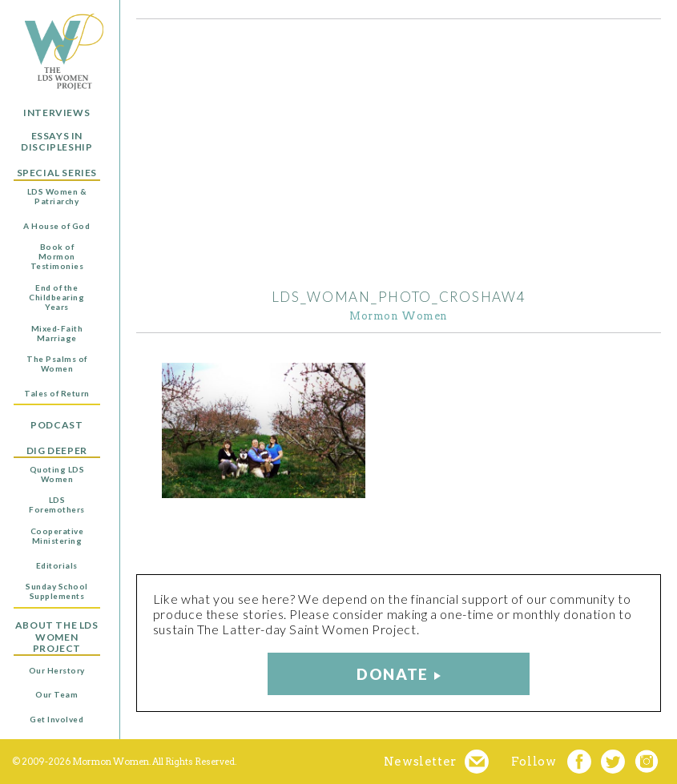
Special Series (57, 173)
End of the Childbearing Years (56, 297)
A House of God (56, 226)
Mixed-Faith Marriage (57, 333)
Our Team (56, 694)
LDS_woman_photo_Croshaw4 (399, 297)
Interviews (56, 113)
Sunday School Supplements (57, 591)
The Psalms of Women (57, 364)
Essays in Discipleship (56, 142)
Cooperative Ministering (57, 536)
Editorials (57, 565)
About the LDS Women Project (57, 637)
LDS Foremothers (57, 505)
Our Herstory (57, 670)
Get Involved (56, 719)
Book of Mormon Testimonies (57, 256)
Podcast (56, 425)
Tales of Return (57, 393)
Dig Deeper (57, 451)
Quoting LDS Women (57, 474)
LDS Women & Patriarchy (57, 196)
